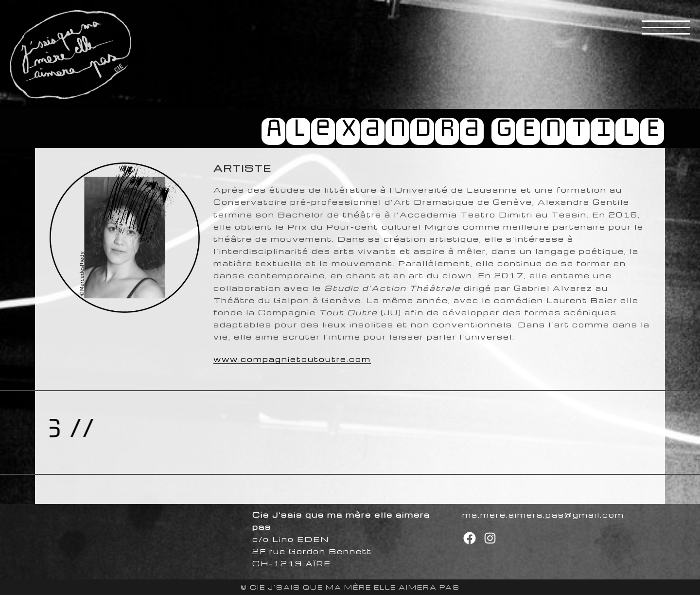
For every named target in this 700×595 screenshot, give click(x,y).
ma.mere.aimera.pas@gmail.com (543, 515)
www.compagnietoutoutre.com (292, 359)
